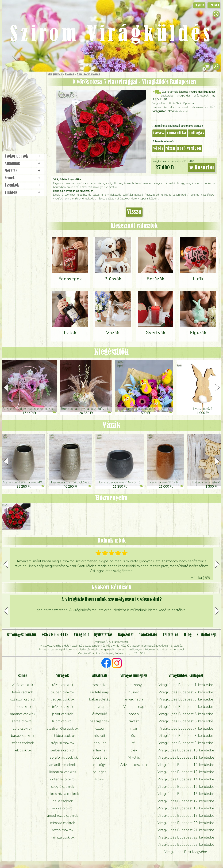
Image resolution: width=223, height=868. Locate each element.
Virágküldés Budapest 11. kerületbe (186, 757)
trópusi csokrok (63, 743)
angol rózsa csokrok (63, 815)
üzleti (99, 728)
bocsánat (100, 757)
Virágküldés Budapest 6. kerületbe (186, 721)
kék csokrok (22, 750)
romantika (177, 133)
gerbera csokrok (63, 750)
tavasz (159, 133)
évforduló (100, 714)
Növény (31, 100)
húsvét (134, 692)
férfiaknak (99, 750)
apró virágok (189, 149)
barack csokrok (23, 736)
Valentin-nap (134, 707)
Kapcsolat (126, 635)
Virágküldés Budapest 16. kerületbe (186, 794)
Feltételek (171, 635)
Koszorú (28, 120)
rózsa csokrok (63, 685)
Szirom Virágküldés (111, 35)
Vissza (134, 212)
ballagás (196, 133)
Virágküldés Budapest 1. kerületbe (186, 685)
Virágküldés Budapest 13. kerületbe (186, 772)
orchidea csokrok (63, 736)
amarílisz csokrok (63, 765)
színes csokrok (23, 743)
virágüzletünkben (164, 111)
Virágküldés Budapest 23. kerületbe (186, 844)
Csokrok (69, 75)
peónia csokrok (63, 808)
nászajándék (100, 721)
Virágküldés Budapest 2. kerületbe (186, 692)
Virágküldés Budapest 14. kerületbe (186, 779)
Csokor (27, 92)
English (199, 5)
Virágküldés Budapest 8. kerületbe (186, 736)
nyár (134, 728)
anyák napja (134, 699)
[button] (217, 388)
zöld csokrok (23, 728)
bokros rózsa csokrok (63, 794)
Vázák (111, 426)
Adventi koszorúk (134, 765)
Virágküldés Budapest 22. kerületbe (186, 837)
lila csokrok (22, 707)
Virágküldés (55, 75)
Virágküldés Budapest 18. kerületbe (186, 808)
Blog (188, 635)
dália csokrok (63, 801)
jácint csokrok (63, 714)
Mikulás (134, 757)
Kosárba (202, 168)
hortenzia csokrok (63, 779)
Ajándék (19, 84)
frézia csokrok (63, 707)
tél (134, 743)
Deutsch (214, 5)
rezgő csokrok (63, 830)
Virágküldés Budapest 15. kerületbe (186, 787)
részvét (100, 736)
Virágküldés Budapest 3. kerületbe (186, 699)
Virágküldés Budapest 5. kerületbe (186, 714)
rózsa (170, 149)
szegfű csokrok (63, 787)
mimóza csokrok (63, 823)
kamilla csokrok (63, 837)
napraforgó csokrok (63, 757)
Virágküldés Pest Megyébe (186, 852)
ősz (134, 736)
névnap (99, 707)
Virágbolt (23, 130)
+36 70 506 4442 (55, 635)
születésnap (99, 692)
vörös (158, 149)
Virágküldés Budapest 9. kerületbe (186, 743)
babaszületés (100, 699)
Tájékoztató (148, 635)
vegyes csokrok (63, 699)
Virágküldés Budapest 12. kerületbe (186, 765)
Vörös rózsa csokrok (89, 75)
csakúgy (100, 765)
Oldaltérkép (207, 635)
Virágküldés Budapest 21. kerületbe (186, 830)
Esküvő (32, 110)
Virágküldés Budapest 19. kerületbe (186, 815)
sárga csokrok (22, 721)
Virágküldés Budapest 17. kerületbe (186, 801)
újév (134, 750)
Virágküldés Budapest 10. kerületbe (186, 750)
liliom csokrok (63, 721)
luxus (100, 779)
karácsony (134, 685)
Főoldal (12, 80)
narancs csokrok (23, 714)
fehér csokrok (22, 692)
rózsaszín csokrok (22, 699)
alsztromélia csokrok (63, 728)
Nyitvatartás (103, 635)
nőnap (134, 714)
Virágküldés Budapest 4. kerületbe (186, 707)
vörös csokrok (22, 685)
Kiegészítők (111, 352)
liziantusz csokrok (63, 772)
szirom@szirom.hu (21, 635)
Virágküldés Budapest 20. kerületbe (186, 823)
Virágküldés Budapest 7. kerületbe (186, 728)
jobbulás (100, 743)
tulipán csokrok (63, 692)
